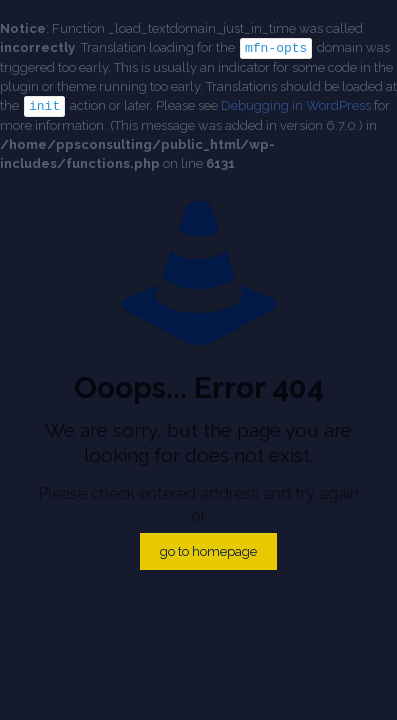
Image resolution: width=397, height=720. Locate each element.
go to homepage (208, 549)
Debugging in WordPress (296, 104)
